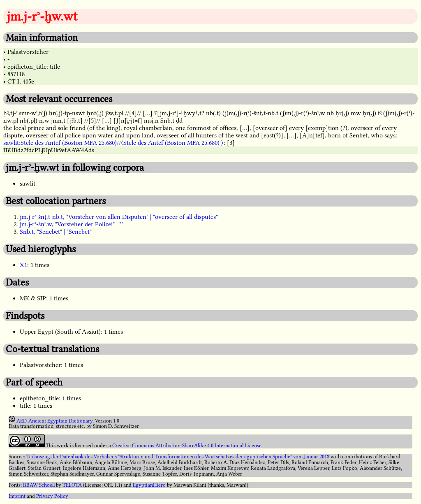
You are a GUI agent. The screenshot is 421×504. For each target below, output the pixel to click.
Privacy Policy (52, 496)
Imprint (17, 496)
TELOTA (72, 485)
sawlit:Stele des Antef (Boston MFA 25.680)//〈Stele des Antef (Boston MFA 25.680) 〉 (113, 143)
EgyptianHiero (149, 485)
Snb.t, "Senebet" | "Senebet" (56, 232)
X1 (23, 265)
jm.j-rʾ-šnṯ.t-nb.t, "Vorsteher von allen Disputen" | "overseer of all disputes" (119, 217)
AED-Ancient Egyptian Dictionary (54, 420)
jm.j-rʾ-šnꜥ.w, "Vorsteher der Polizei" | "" (72, 224)
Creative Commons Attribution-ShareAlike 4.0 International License (187, 446)
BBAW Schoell (39, 485)
